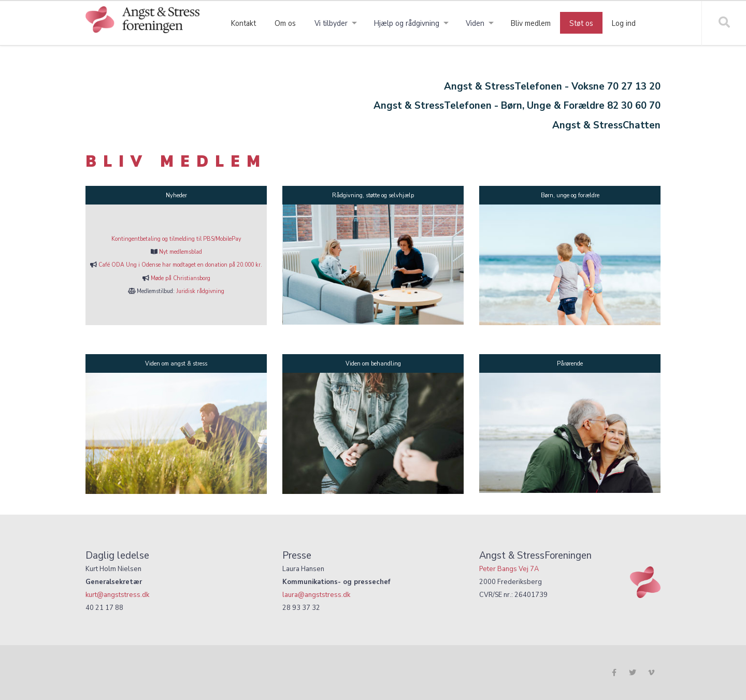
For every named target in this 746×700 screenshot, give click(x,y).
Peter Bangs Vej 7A (509, 569)
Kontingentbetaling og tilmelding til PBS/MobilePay (176, 239)
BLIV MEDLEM (176, 162)
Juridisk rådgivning (200, 291)
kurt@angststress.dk (117, 595)
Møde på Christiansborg (181, 278)
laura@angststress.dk (316, 595)
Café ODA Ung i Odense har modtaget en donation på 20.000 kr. (180, 265)
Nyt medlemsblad (181, 252)
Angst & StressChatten (606, 125)
